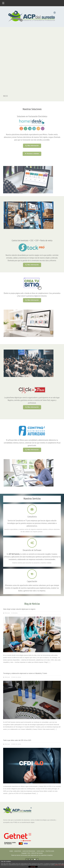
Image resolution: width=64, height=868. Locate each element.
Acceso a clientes (33, 154)
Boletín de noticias (17, 677)
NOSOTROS (18, 851)
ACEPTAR (33, 867)
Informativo (15, 613)
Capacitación (32, 580)
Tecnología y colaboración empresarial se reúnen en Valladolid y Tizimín (25, 673)
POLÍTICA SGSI (50, 851)
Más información (32, 146)
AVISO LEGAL (41, 851)
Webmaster (7, 613)
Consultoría (32, 515)
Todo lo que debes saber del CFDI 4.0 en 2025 (17, 740)
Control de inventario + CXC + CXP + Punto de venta (32, 240)
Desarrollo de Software (32, 549)
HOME (11, 851)
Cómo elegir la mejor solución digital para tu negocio (19, 609)
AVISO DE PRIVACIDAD (29, 851)
